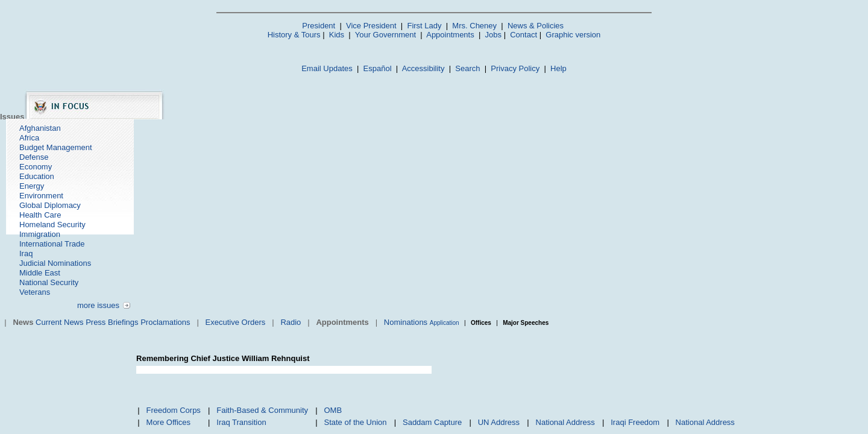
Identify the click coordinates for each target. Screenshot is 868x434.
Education (37, 176)
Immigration (40, 234)
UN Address (499, 422)
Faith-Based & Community (262, 410)
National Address (565, 422)
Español (378, 68)
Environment (41, 196)
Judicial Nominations (55, 263)
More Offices (168, 422)
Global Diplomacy (50, 205)
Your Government (385, 35)
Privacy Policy (515, 68)
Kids (337, 35)
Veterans (35, 292)
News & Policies (536, 26)
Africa (29, 138)
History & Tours (294, 35)
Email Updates (327, 68)
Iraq (26, 253)
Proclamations (165, 322)
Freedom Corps (174, 410)
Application (445, 323)
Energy (32, 186)
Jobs (493, 35)
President (319, 26)
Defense (34, 157)
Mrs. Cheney (474, 26)
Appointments (450, 35)
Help (558, 68)
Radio (291, 322)
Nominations (406, 322)
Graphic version (573, 35)
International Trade (52, 244)
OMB (333, 410)
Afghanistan (40, 128)
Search (467, 68)
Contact (524, 35)
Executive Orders (236, 322)
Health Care (40, 215)
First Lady (424, 26)
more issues (98, 305)
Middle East (40, 273)
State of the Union (355, 422)
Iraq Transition (241, 422)
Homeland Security (52, 225)
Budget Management (56, 147)
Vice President (371, 26)
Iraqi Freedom (635, 422)
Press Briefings (112, 322)
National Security (49, 282)
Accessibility (423, 68)
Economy (36, 167)
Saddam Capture (432, 422)
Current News (59, 322)
